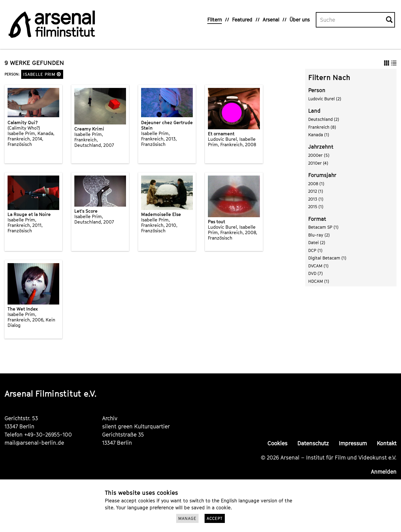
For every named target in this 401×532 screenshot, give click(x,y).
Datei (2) (317, 242)
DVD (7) (315, 273)
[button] (59, 74)
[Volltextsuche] (351, 20)
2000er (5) (319, 155)
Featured (242, 20)
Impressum (353, 443)
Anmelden (384, 472)
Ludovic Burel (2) (325, 99)
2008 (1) (316, 184)
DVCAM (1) (318, 266)
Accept (215, 518)
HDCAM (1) (319, 281)
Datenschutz (313, 443)
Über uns (300, 20)
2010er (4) (318, 163)
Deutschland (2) (324, 119)
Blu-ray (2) (319, 235)
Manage (187, 518)
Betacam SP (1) (323, 227)
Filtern (215, 20)
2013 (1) (316, 199)
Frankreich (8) (322, 127)
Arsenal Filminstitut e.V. (51, 393)
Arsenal (271, 20)
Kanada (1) (319, 135)
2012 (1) (316, 191)
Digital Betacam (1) (327, 258)
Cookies (277, 443)
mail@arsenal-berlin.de (34, 443)
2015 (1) (316, 206)
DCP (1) (315, 250)
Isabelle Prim (42, 74)
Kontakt (387, 443)
